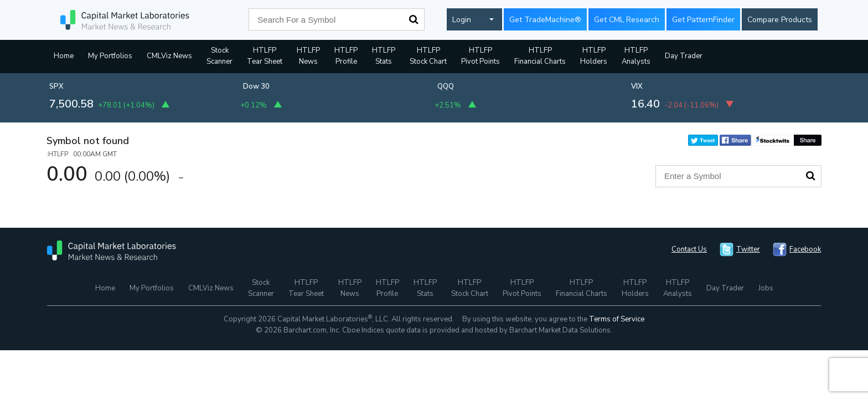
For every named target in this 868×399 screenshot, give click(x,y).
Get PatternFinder (703, 20)
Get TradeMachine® (545, 20)
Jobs (766, 288)
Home (64, 56)
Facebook (805, 249)
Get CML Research (627, 20)
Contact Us (689, 249)
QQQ (446, 86)
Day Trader (684, 56)
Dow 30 (256, 86)
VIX (637, 86)
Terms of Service (617, 319)
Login (462, 20)
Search (414, 19)
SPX (56, 86)
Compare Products (780, 20)
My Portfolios (110, 56)
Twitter (748, 249)
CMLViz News (169, 56)
